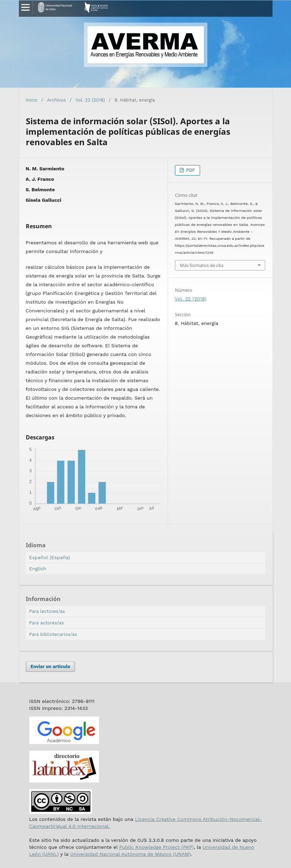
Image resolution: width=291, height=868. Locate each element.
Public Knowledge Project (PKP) (156, 847)
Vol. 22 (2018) (90, 100)
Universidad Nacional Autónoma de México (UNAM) (130, 854)
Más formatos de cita (202, 265)
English (38, 569)
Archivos (56, 100)
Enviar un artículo (51, 666)
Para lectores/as (47, 611)
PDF (190, 170)
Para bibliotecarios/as (53, 634)
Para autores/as (47, 623)
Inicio (32, 100)
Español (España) (50, 557)
